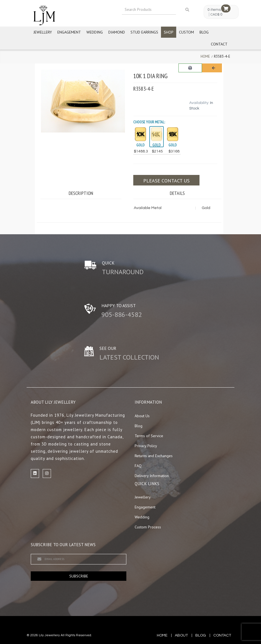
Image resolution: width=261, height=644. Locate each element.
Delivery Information (152, 476)
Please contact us (166, 181)
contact (222, 635)
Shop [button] (169, 32)
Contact (219, 44)
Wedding (95, 32)
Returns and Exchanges (154, 456)
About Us (142, 416)
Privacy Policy (146, 446)
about (181, 635)
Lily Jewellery (49, 635)
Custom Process (148, 527)
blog (201, 635)
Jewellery (43, 32)
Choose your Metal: (149, 122)
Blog (204, 32)
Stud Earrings (144, 32)
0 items (214, 10)
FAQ (138, 466)
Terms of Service (149, 436)
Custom (186, 32)
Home (205, 56)
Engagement (69, 32)
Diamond (117, 32)
